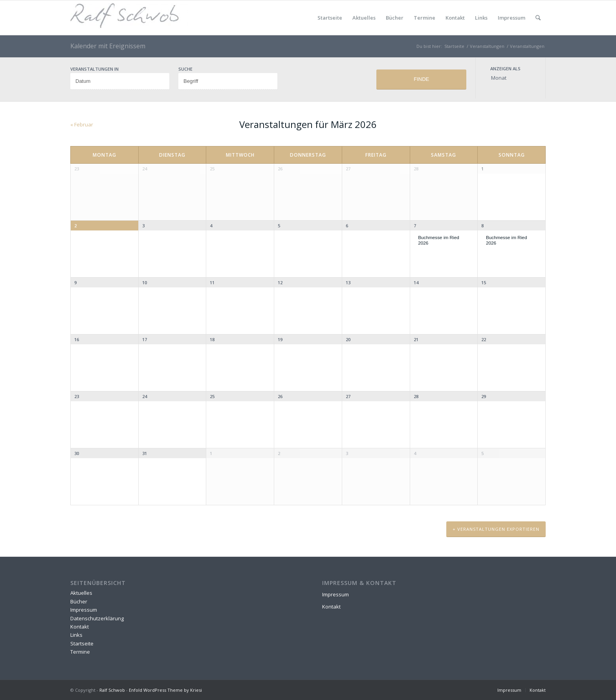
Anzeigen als (505, 69)
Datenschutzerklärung (97, 618)
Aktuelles (364, 18)
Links (481, 18)
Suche (185, 69)
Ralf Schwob (112, 690)
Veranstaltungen (527, 46)
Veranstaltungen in (94, 69)
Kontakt (455, 18)
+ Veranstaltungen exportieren (496, 529)
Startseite (330, 18)
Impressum (511, 18)
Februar (82, 124)
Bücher (395, 18)
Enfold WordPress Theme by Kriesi (165, 690)
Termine (424, 18)
